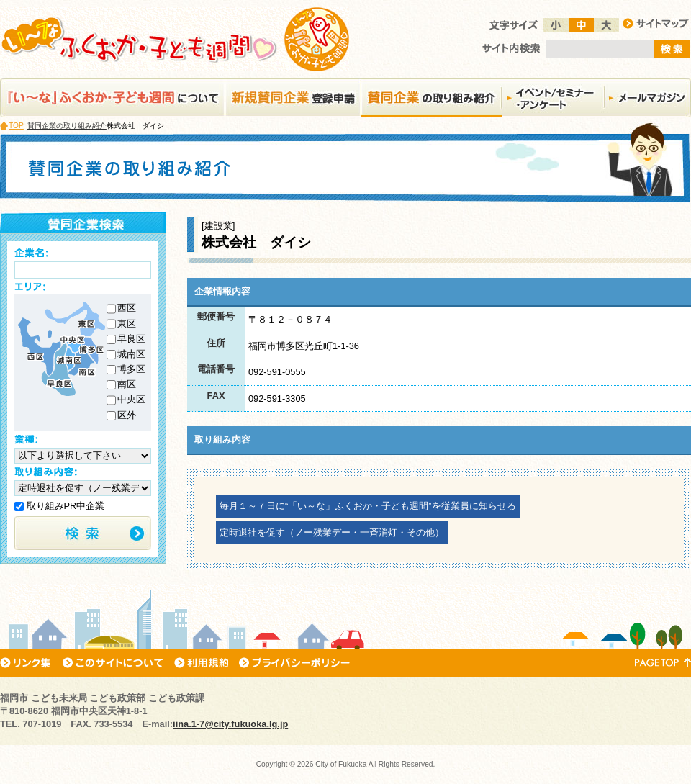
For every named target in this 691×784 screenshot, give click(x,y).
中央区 (131, 399)
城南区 (131, 354)
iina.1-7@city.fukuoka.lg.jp (230, 724)
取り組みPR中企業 (59, 506)
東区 (127, 324)
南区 (127, 384)
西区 (127, 308)
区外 (127, 415)
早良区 (131, 339)
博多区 (131, 369)
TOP (16, 126)
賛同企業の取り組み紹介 (67, 126)
